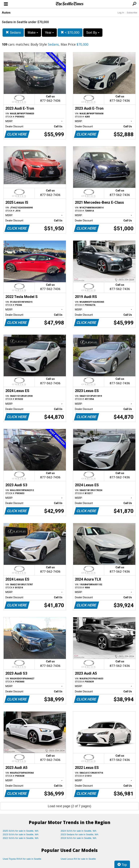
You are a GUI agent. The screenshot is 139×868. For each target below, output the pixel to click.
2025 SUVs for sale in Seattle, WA (21, 831)
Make (33, 33)
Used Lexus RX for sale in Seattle (78, 859)
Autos (6, 13)
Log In (121, 13)
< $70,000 (70, 32)
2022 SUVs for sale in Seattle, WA (21, 838)
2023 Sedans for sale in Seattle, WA (79, 834)
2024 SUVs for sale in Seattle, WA (79, 831)
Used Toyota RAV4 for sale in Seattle (22, 859)
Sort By (93, 33)
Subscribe (132, 13)
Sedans (13, 32)
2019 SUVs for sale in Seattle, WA (79, 838)
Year (49, 33)
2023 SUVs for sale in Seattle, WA (21, 834)
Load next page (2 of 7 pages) (69, 806)
